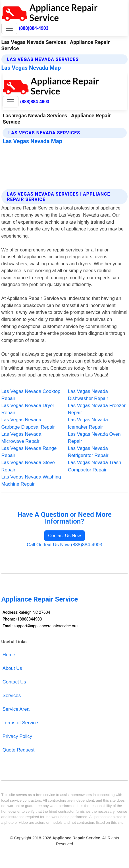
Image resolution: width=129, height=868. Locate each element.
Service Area (16, 709)
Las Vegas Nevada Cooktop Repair (31, 395)
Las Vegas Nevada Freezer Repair (97, 409)
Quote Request (19, 750)
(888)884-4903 (34, 28)
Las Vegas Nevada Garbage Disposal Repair (28, 423)
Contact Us (14, 682)
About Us (12, 668)
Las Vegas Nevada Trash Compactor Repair (94, 466)
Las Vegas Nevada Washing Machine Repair (31, 480)
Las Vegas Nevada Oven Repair (94, 438)
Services (12, 696)
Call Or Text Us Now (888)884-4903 (64, 545)
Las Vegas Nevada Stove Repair (28, 466)
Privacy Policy (17, 736)
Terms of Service (20, 723)
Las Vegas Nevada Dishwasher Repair (88, 395)
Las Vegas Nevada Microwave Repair (21, 438)
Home (9, 655)
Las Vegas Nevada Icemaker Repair (88, 423)
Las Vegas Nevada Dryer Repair (28, 409)
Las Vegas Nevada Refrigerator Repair (88, 452)
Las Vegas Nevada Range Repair (29, 452)
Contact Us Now (64, 536)
